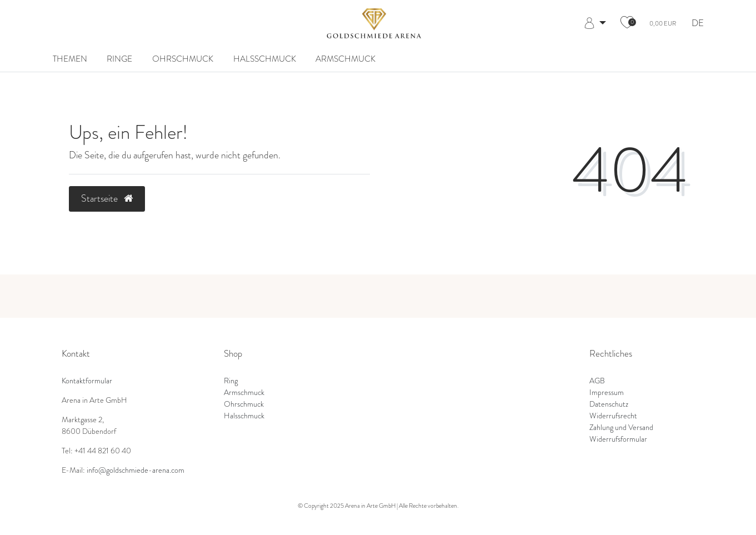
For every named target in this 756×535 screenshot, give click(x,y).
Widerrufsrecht (613, 416)
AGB (597, 381)
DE (698, 24)
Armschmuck (346, 59)
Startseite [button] (107, 198)
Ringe (119, 59)
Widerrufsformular (618, 439)
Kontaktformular (87, 381)
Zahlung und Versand (621, 427)
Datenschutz (609, 404)
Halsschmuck (265, 59)
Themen (70, 59)
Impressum (607, 392)
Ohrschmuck (183, 59)
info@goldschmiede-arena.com (136, 470)
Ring (231, 381)
